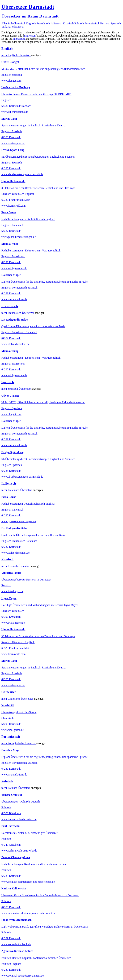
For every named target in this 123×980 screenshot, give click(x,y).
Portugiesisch (92, 23)
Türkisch (6, 27)
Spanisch (116, 23)
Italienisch (56, 23)
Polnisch (79, 23)
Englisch (31, 23)
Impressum (30, 36)
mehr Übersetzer (16, 55)
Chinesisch (19, 23)
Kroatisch (68, 23)
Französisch (43, 23)
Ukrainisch (18, 27)
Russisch (105, 23)
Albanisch (7, 23)
